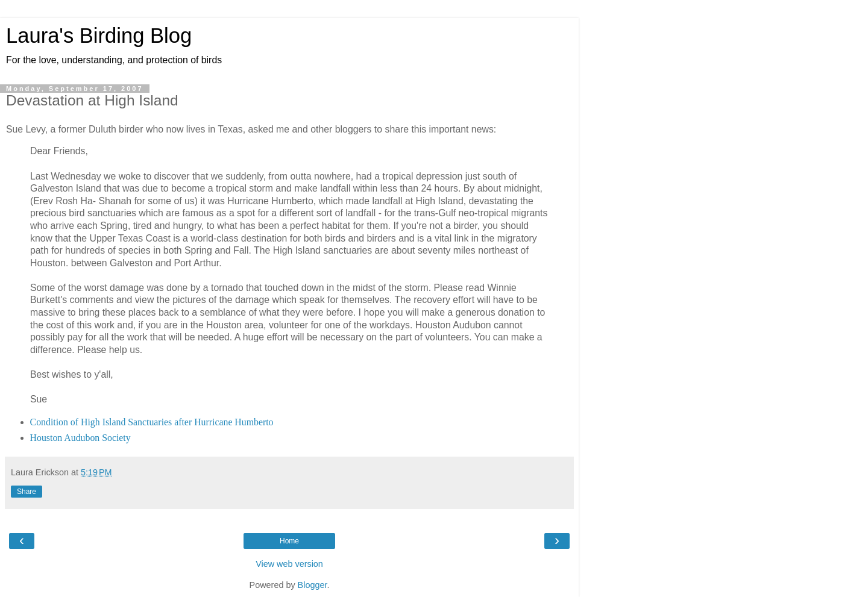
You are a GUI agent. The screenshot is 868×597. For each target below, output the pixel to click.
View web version (289, 564)
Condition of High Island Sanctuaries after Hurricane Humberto (152, 422)
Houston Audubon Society (80, 438)
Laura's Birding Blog (99, 36)
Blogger (313, 585)
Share (27, 492)
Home (289, 541)
